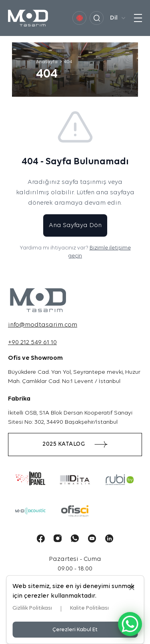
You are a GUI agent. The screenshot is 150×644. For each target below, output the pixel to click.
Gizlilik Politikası (32, 608)
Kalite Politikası (89, 608)
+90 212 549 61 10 (32, 343)
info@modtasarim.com (43, 325)
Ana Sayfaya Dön (75, 225)
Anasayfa (47, 62)
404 (68, 62)
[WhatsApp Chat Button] (130, 624)
